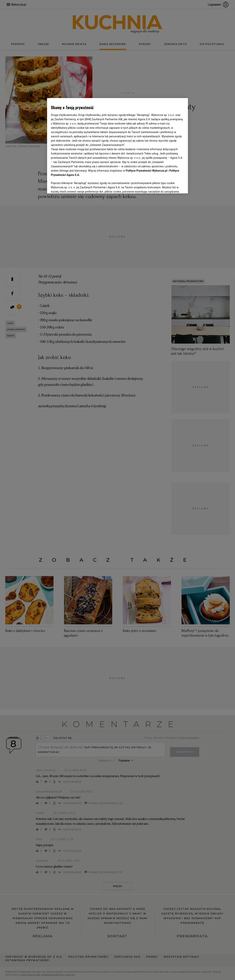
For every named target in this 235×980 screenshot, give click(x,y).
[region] (118, 146)
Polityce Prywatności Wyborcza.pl (147, 171)
